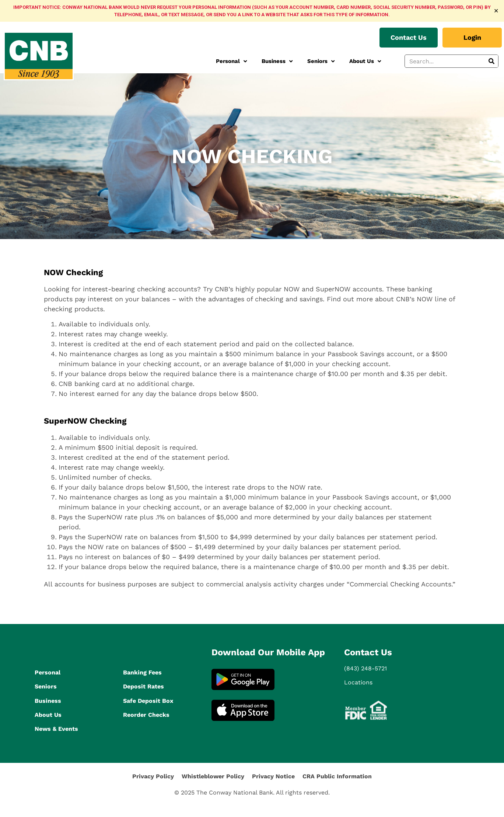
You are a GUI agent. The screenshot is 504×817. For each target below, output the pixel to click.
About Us (365, 61)
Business (277, 61)
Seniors (321, 61)
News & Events (56, 729)
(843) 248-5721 (365, 668)
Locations (358, 682)
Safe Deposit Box (148, 701)
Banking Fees (142, 672)
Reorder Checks (146, 715)
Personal (231, 61)
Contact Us (368, 652)
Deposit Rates (143, 686)
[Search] (491, 61)
